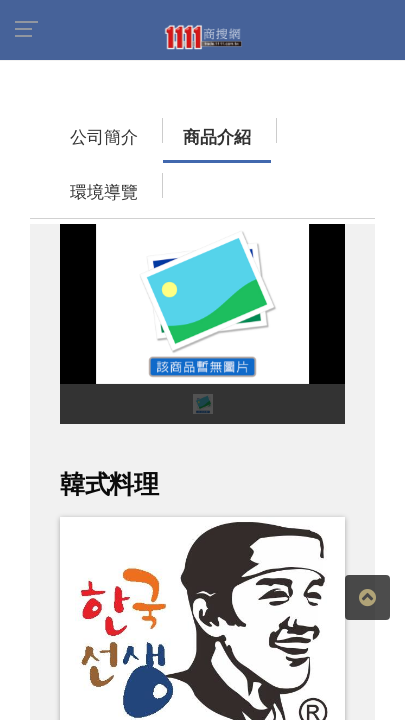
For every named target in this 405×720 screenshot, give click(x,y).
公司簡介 (65, 127)
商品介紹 (155, 127)
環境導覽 (245, 127)
